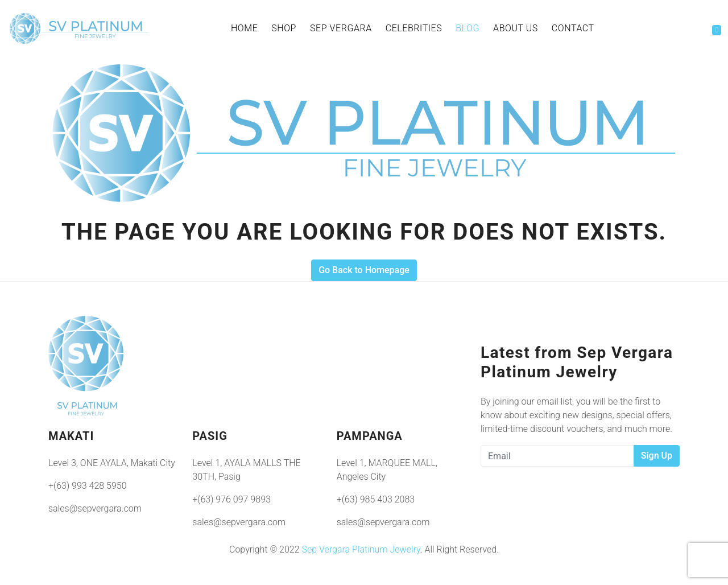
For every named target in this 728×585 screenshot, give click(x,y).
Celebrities (414, 28)
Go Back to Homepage (364, 270)
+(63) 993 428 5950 (88, 486)
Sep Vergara (341, 28)
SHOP (284, 28)
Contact (573, 28)
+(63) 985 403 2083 (376, 499)
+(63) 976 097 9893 (231, 499)
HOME (244, 28)
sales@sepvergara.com (95, 508)
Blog (468, 28)
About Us (516, 28)
